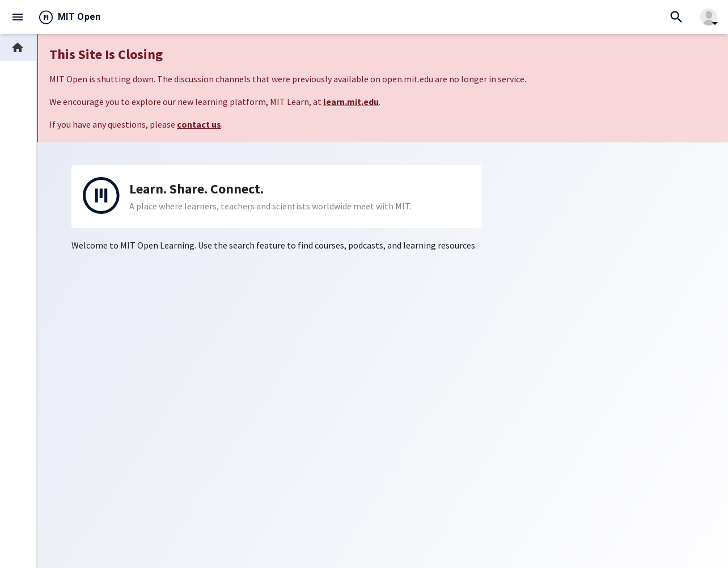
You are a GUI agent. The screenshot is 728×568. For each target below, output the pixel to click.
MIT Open (79, 17)
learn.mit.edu (351, 102)
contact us (199, 124)
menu (18, 17)
